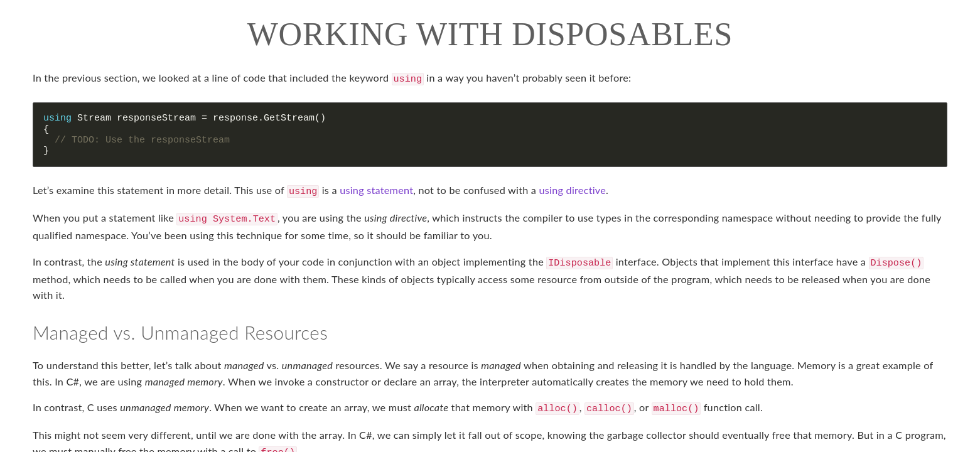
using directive (573, 189)
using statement (376, 189)
